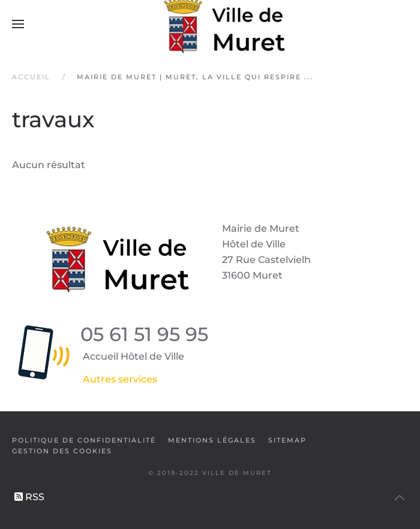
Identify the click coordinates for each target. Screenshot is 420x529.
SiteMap (287, 440)
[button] (18, 24)
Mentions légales (212, 440)
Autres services (120, 379)
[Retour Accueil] (210, 24)
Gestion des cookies (62, 451)
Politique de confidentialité (84, 440)
